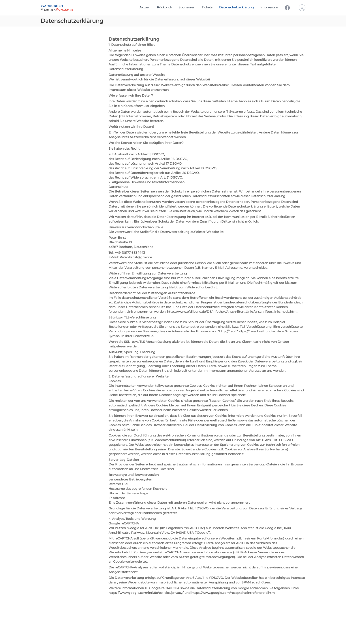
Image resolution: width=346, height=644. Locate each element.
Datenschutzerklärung (236, 7)
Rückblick (164, 7)
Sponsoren (187, 7)
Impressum (269, 7)
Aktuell (145, 7)
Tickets (207, 7)
